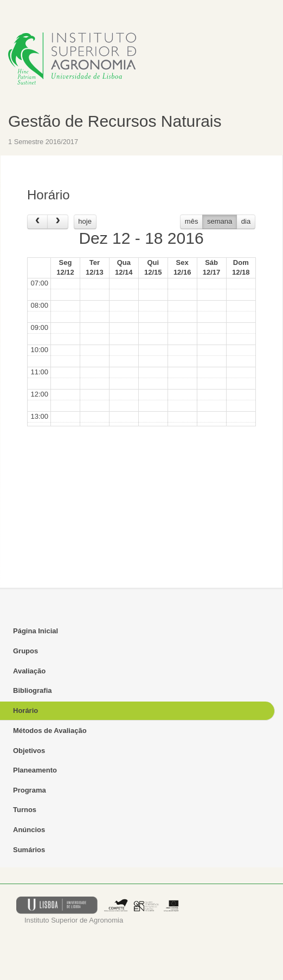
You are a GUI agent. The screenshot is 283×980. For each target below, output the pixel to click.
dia (246, 221)
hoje (85, 221)
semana (220, 221)
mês (192, 221)
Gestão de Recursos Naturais (115, 121)
